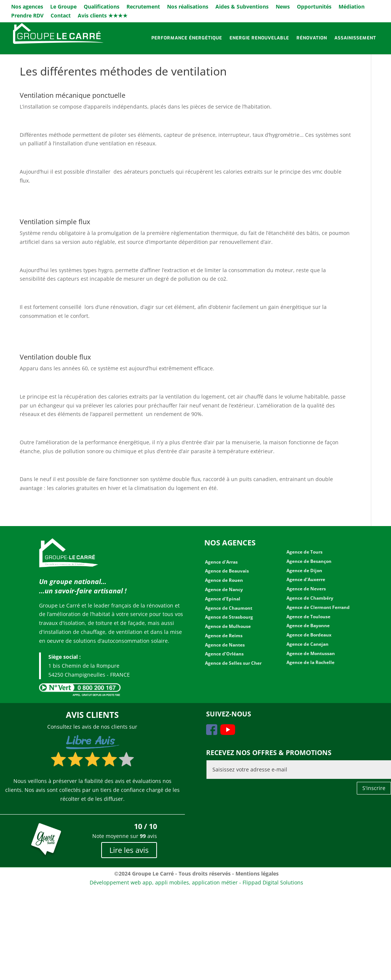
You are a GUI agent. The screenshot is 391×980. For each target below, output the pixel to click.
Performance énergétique (187, 38)
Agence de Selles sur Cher (233, 663)
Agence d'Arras (221, 562)
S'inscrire (374, 788)
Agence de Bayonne (308, 626)
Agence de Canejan (307, 644)
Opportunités (314, 7)
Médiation (352, 7)
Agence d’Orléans (224, 654)
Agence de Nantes (225, 645)
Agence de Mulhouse (228, 626)
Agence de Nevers (306, 589)
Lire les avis (129, 850)
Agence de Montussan (311, 653)
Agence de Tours (305, 552)
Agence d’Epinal (223, 599)
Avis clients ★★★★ (103, 16)
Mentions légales (257, 873)
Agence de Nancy (224, 589)
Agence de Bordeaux (309, 635)
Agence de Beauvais (227, 571)
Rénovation (312, 38)
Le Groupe (63, 7)
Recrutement (143, 7)
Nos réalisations (188, 7)
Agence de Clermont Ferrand (318, 607)
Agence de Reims (224, 636)
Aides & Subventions (242, 7)
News (283, 7)
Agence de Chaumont (229, 608)
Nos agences (27, 7)
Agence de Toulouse (308, 617)
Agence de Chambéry (310, 598)
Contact (61, 16)
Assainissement (355, 38)
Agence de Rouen (224, 580)
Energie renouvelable (259, 38)
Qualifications (102, 7)
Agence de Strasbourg (229, 617)
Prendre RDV (27, 16)
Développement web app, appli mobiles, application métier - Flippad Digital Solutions (196, 882)
